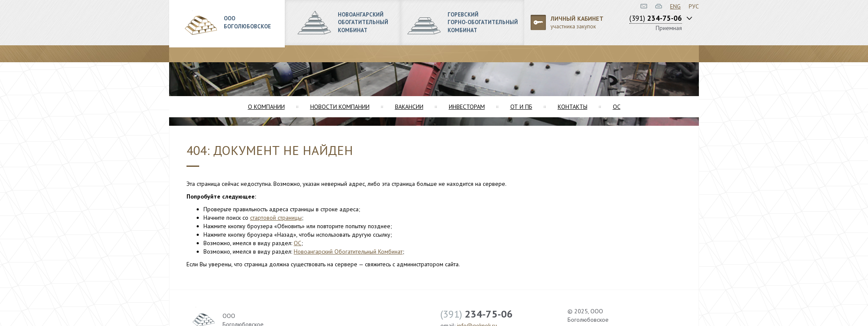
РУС (694, 6)
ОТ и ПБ (521, 107)
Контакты (573, 107)
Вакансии (409, 107)
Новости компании (340, 107)
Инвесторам (467, 107)
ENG (675, 6)
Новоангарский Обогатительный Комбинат (348, 251)
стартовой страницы (276, 218)
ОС (617, 107)
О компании (266, 107)
